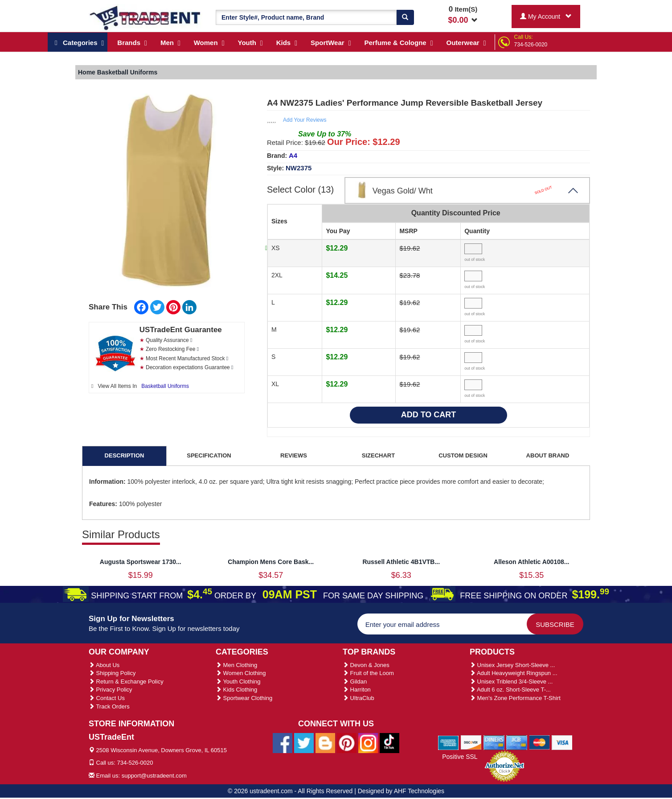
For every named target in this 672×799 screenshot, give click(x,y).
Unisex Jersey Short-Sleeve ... (512, 665)
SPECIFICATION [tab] (209, 455)
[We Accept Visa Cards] (562, 742)
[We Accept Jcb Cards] (517, 742)
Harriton (357, 690)
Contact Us (107, 698)
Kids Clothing (236, 690)
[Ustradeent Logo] (145, 17)
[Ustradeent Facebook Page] (283, 742)
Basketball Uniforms (165, 386)
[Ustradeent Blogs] (325, 742)
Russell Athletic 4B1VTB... (401, 562)
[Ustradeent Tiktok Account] (389, 742)
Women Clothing (241, 673)
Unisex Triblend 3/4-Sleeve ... (511, 682)
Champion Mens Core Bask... (271, 562)
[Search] (405, 17)
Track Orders (109, 706)
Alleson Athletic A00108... (531, 562)
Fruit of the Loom (368, 673)
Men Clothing (236, 665)
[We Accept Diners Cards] (494, 742)
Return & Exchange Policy (126, 682)
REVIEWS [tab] (294, 455)
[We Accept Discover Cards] (471, 742)
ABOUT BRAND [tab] (548, 455)
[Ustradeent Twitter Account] (304, 742)
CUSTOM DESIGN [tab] (463, 455)
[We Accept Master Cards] (539, 742)
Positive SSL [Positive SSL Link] (460, 757)
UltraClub (359, 698)
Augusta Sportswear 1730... (141, 562)
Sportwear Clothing (244, 698)
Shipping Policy (112, 673)
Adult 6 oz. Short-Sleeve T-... (510, 690)
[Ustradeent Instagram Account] (368, 742)
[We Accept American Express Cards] (449, 742)
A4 (293, 155)
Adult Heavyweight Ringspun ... (514, 673)
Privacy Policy (111, 690)
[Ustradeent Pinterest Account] (347, 742)
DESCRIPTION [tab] (125, 455)
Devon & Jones (366, 665)
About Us (104, 665)
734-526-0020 (531, 45)
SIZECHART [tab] (378, 455)
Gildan (355, 682)
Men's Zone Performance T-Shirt (515, 698)
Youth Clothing (238, 682)
